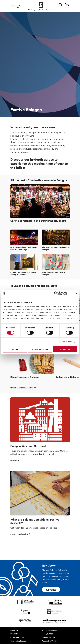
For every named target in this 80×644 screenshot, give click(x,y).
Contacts (14, 634)
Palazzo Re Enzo (17, 637)
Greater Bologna (49, 637)
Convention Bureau (18, 641)
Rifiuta (15, 349)
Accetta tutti (65, 349)
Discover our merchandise (22, 388)
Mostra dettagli (65, 342)
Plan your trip (47, 634)
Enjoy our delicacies (19, 534)
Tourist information (50, 630)
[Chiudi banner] (76, 293)
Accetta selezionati (40, 349)
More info (15, 460)
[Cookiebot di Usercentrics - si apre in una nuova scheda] (56, 293)
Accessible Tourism (50, 641)
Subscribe (51, 590)
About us (14, 630)
